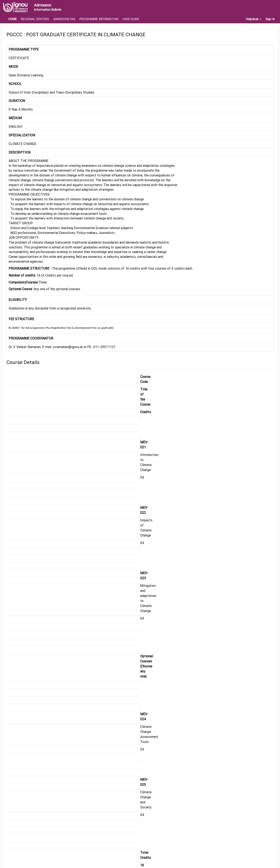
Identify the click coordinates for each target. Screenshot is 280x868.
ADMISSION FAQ (64, 19)
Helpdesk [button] (254, 19)
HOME (13, 19)
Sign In (270, 19)
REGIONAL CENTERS (35, 19)
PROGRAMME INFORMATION (99, 19)
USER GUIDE (131, 19)
